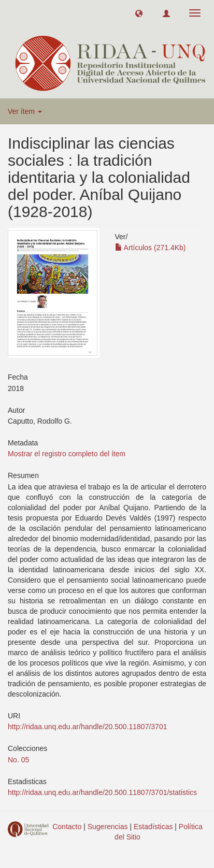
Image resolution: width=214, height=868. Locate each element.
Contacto (67, 827)
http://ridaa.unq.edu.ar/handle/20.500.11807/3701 (87, 727)
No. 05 (18, 760)
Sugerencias (108, 827)
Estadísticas (153, 827)
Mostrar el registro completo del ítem (67, 454)
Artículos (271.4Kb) (151, 248)
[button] (139, 13)
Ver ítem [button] (25, 111)
